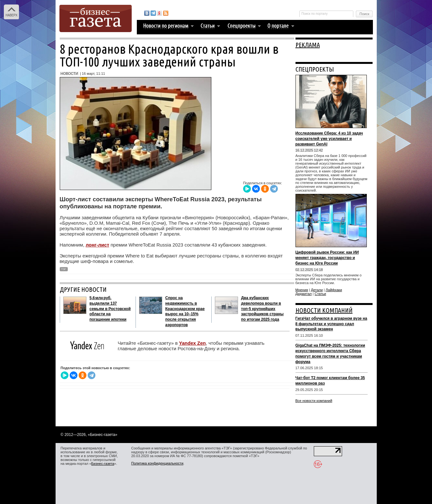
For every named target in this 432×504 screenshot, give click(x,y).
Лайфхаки (334, 290)
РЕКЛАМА (308, 45)
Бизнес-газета (103, 464)
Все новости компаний (314, 401)
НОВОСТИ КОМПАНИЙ (324, 310)
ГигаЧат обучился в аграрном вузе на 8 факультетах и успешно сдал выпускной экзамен (331, 324)
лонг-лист (97, 245)
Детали (317, 290)
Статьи (320, 294)
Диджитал (304, 294)
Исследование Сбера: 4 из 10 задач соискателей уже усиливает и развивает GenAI (329, 139)
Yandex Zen (192, 343)
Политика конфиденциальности (157, 463)
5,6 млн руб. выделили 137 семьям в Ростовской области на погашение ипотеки (110, 309)
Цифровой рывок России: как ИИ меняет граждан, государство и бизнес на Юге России (327, 258)
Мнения (302, 290)
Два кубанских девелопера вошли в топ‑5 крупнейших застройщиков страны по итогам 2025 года (263, 309)
